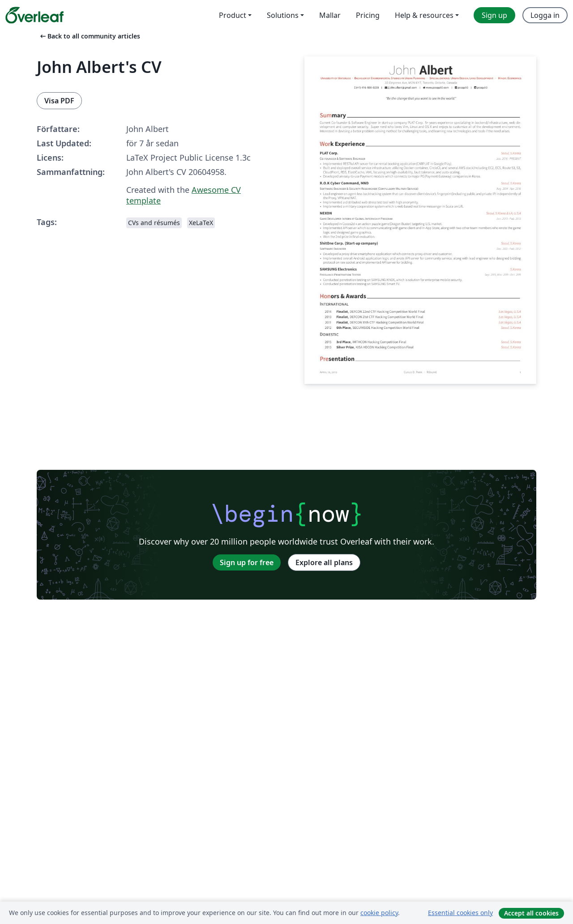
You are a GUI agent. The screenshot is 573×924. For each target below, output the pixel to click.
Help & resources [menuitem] (424, 15)
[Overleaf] (34, 15)
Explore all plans (324, 562)
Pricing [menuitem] (368, 15)
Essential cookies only (460, 913)
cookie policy (379, 913)
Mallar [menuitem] (330, 15)
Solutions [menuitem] (283, 15)
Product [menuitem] (233, 15)
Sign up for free (247, 562)
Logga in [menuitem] (545, 15)
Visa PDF (59, 101)
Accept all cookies (531, 913)
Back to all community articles (89, 36)
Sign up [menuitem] (494, 15)
